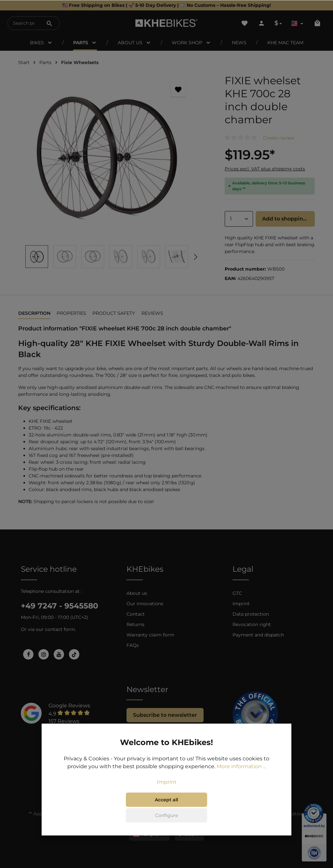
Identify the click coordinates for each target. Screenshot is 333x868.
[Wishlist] (245, 23)
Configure (166, 815)
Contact (136, 614)
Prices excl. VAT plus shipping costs (265, 169)
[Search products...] (24, 23)
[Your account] (261, 23)
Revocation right (252, 624)
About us (137, 593)
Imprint (241, 604)
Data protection (251, 614)
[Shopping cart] (317, 23)
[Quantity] (239, 219)
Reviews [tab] (152, 313)
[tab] (34, 314)
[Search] (49, 23)
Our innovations (145, 604)
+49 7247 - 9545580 (60, 606)
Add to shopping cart (288, 219)
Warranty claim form (150, 635)
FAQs (133, 645)
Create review (279, 138)
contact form (60, 629)
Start (24, 62)
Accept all (166, 800)
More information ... (241, 766)
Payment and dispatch (258, 635)
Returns (135, 624)
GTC (237, 593)
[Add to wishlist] (178, 89)
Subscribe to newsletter (165, 715)
